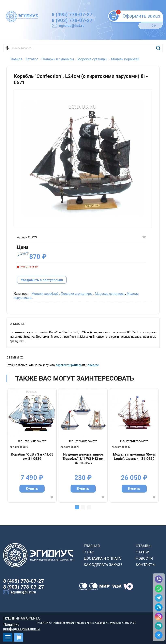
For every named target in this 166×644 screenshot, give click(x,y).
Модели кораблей (45, 294)
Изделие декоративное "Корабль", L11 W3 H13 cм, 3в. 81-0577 (83, 459)
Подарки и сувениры (77, 294)
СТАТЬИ (143, 552)
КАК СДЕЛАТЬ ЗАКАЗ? (103, 565)
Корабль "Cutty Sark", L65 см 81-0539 (32, 457)
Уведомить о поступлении (42, 280)
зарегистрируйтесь (69, 365)
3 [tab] (89, 507)
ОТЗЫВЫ (144, 546)
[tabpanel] (32, 445)
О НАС (89, 552)
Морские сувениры (110, 294)
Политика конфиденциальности (21, 624)
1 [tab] (77, 507)
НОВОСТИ (144, 558)
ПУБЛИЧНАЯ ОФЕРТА (21, 618)
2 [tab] (83, 507)
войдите (93, 365)
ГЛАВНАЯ (92, 546)
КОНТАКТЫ (146, 565)
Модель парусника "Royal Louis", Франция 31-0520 (134, 457)
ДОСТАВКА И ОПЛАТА (102, 558)
